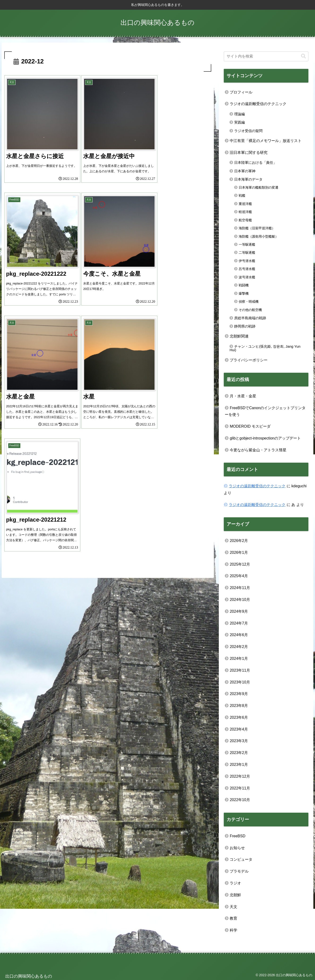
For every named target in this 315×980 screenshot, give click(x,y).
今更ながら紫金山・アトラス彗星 (258, 450)
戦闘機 (244, 285)
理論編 (239, 114)
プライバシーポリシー (249, 360)
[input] (266, 56)
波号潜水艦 (247, 277)
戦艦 (242, 195)
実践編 (239, 122)
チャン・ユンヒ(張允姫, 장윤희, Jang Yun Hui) (265, 348)
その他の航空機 (250, 310)
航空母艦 (245, 220)
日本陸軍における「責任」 (255, 162)
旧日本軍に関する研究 (249, 153)
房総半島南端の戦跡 (250, 318)
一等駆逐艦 (247, 244)
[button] (303, 56)
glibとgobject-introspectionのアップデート (265, 438)
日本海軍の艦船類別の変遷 (259, 187)
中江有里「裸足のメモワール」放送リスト (266, 141)
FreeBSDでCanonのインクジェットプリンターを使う (265, 411)
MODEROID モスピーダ (250, 426)
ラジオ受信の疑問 (248, 131)
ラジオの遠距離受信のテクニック (258, 104)
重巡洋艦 (245, 204)
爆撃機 (244, 293)
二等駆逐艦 (247, 253)
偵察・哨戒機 (249, 302)
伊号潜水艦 (247, 261)
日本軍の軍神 (245, 171)
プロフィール (241, 92)
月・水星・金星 (243, 396)
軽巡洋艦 (245, 212)
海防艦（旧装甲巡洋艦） (257, 228)
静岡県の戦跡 (245, 326)
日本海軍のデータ (248, 179)
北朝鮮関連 (239, 336)
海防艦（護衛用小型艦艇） (259, 236)
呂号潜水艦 (247, 269)
